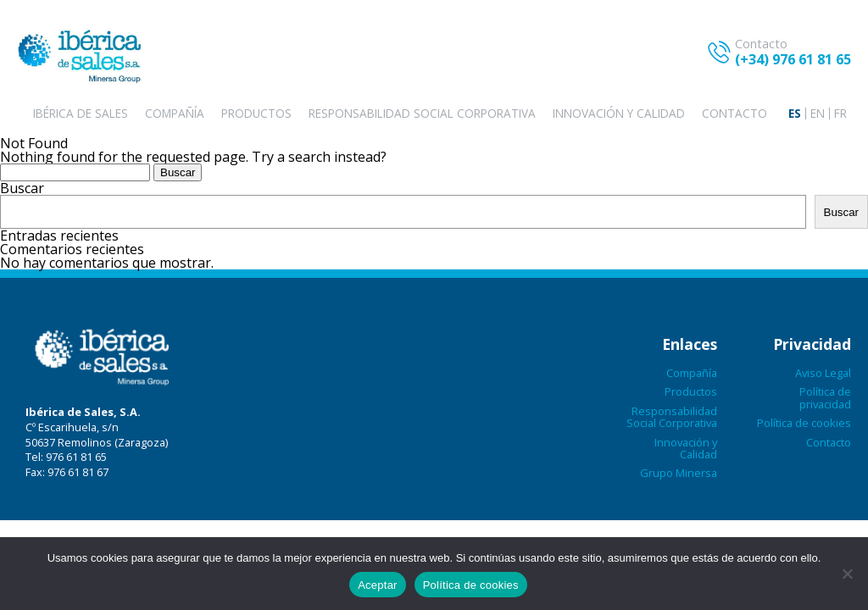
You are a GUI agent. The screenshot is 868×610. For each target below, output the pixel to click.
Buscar (22, 188)
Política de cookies (804, 423)
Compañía (175, 113)
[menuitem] (795, 114)
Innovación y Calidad (619, 113)
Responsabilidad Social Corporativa (422, 113)
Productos (256, 113)
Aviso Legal (823, 373)
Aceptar (378, 585)
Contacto (734, 113)
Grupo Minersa (679, 473)
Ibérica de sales (81, 113)
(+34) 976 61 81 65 (793, 59)
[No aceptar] (847, 574)
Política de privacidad (825, 397)
